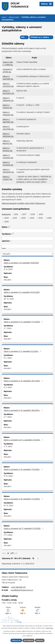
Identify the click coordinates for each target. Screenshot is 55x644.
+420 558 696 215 (18, 588)
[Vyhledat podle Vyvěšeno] (27, 239)
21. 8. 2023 (8, 270)
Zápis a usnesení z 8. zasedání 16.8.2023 (21, 263)
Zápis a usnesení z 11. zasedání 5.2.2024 (23, 352)
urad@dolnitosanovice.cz (22, 590)
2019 (41, 215)
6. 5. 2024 (8, 388)
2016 (16, 215)
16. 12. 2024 (8, 506)
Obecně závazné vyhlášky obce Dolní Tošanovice (23, 204)
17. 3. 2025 (8, 535)
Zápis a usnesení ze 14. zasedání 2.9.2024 (24, 440)
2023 (32, 218)
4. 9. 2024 (8, 447)
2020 (7, 218)
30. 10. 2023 (9, 299)
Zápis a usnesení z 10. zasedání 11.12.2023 (23, 322)
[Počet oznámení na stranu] (35, 559)
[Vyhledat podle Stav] (27, 254)
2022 (24, 218)
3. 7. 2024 (8, 417)
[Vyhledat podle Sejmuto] (27, 246)
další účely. (50, 628)
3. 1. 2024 (8, 329)
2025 (49, 218)
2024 (41, 218)
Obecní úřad (14, 17)
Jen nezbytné (28, 640)
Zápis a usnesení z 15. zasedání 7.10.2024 (23, 470)
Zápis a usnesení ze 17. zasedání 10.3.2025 (24, 529)
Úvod (4, 17)
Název (5, 227)
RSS (24, 38)
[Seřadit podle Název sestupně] (10, 227)
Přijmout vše (16, 640)
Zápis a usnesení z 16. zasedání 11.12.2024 (24, 499)
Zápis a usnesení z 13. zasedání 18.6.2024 (23, 411)
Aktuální (7, 280)
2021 (15, 218)
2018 (33, 215)
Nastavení (40, 640)
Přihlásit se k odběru (41, 38)
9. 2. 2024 (8, 358)
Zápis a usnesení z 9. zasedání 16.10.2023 (22, 293)
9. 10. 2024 (8, 476)
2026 (7, 222)
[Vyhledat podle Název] (27, 231)
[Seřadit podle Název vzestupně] (10, 226)
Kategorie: (6, 215)
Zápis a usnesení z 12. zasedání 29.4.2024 (24, 381)
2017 (24, 215)
